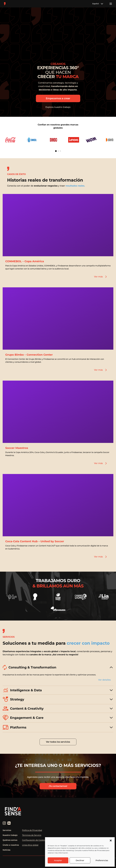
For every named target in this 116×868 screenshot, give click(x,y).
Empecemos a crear (58, 98)
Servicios (7, 830)
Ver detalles (104, 680)
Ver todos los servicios (58, 742)
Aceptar (58, 860)
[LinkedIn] (9, 823)
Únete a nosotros (11, 845)
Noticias (6, 850)
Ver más (101, 277)
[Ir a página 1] (56, 151)
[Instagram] (4, 823)
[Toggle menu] (111, 4)
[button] (111, 841)
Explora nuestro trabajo (58, 107)
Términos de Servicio (32, 835)
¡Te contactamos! (58, 786)
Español (98, 4)
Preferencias (102, 860)
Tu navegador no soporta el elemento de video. (58, 35)
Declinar (80, 860)
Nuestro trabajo (10, 835)
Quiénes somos (10, 840)
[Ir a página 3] (60, 151)
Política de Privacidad (32, 830)
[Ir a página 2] (58, 151)
